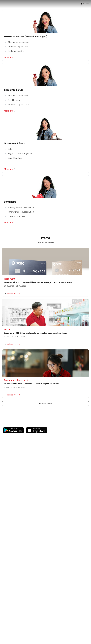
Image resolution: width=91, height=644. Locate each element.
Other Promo (45, 404)
